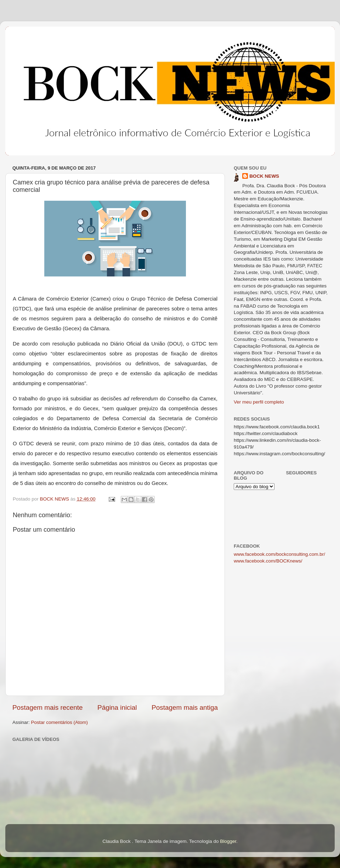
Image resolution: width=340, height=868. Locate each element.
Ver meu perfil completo (259, 402)
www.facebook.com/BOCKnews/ (268, 561)
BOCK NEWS (264, 176)
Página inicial (117, 707)
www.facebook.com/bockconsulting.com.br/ (279, 554)
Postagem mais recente (47, 707)
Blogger (228, 841)
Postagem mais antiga (185, 707)
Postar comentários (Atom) (60, 722)
